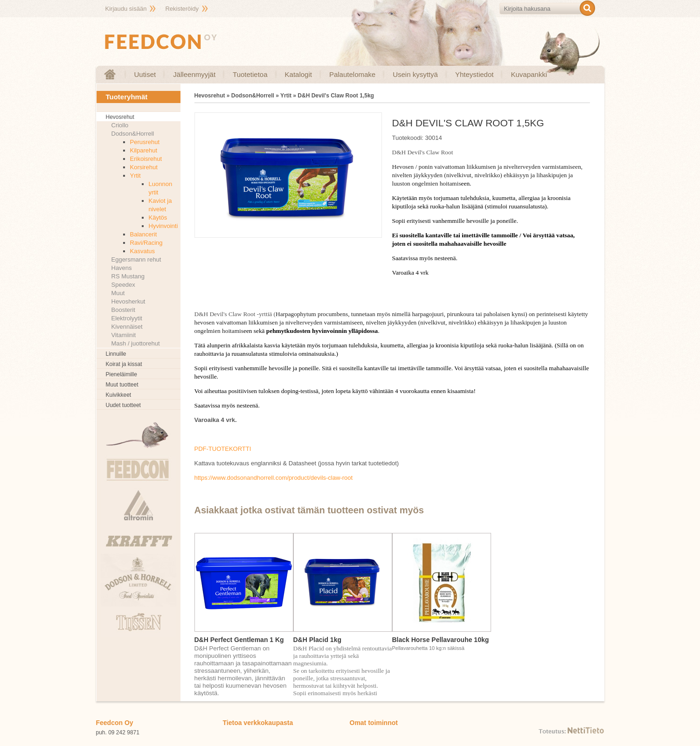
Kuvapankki (529, 74)
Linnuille (116, 354)
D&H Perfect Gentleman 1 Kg (239, 640)
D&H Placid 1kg (317, 640)
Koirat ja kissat (124, 364)
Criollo (120, 125)
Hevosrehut (120, 117)
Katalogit (298, 74)
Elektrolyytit (127, 318)
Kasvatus (142, 251)
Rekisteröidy (182, 9)
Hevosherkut (128, 301)
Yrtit (135, 176)
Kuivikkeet (119, 395)
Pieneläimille (121, 374)
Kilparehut (144, 150)
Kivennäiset (127, 327)
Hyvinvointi (163, 226)
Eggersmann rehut (136, 259)
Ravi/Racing (146, 243)
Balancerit (144, 234)
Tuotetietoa (250, 74)
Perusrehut (145, 142)
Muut (118, 293)
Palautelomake (352, 74)
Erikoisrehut (146, 159)
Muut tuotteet (122, 385)
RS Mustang (128, 276)
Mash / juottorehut (136, 343)
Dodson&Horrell (133, 134)
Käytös (158, 218)
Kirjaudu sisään (126, 9)
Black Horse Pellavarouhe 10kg (441, 640)
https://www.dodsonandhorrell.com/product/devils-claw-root (274, 478)
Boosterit (123, 310)
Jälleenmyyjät (194, 74)
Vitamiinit (124, 335)
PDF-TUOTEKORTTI (223, 449)
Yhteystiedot (475, 74)
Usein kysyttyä (415, 74)
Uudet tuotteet (123, 405)
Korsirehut (144, 167)
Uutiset (145, 74)
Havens (122, 268)
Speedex (123, 285)
